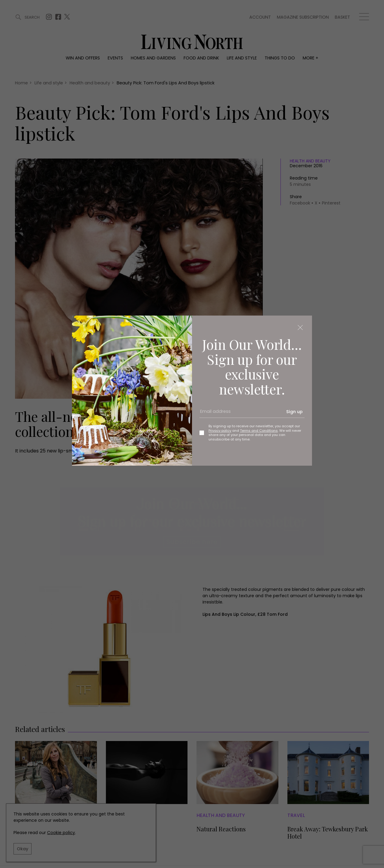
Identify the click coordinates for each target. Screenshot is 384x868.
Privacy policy (220, 431)
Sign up (294, 412)
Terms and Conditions (259, 431)
